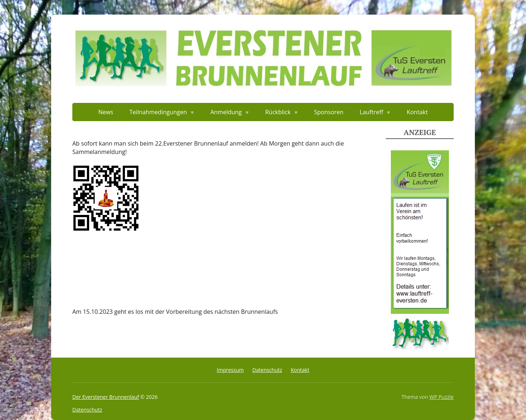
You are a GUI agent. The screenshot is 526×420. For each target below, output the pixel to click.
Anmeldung (226, 112)
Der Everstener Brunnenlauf (106, 397)
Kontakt (417, 112)
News (106, 112)
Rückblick (278, 112)
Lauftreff (371, 112)
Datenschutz (267, 370)
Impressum (230, 370)
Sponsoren (329, 112)
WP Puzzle (441, 397)
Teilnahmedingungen (158, 112)
